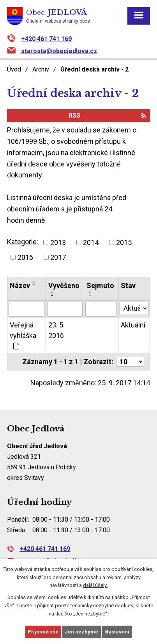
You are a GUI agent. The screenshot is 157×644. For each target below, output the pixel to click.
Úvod (14, 69)
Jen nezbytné (81, 632)
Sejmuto (100, 285)
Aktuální (133, 325)
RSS (107, 115)
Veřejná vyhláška (23, 335)
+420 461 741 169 (46, 38)
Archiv (41, 69)
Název (20, 285)
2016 (25, 257)
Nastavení (117, 632)
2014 (91, 242)
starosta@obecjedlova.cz (59, 51)
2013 (58, 242)
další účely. (95, 585)
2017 (58, 257)
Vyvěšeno (64, 285)
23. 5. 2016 (56, 330)
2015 (124, 242)
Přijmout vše (43, 632)
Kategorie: (23, 242)
